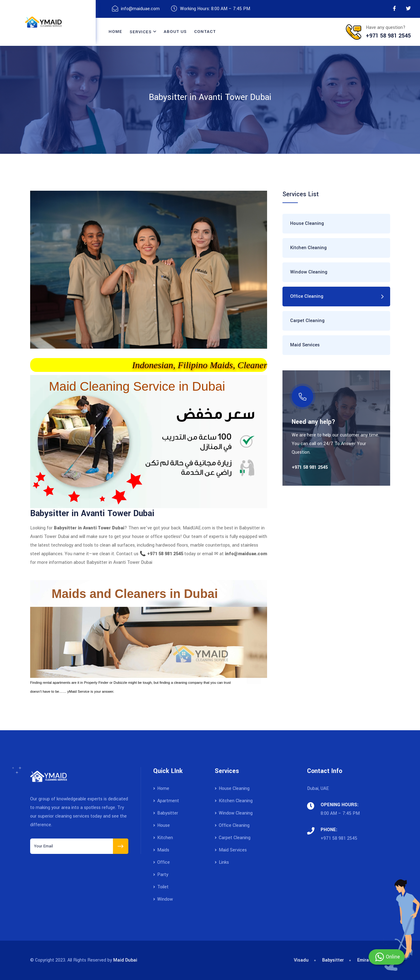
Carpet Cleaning (307, 321)
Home (115, 32)
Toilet (161, 887)
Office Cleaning (307, 296)
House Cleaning (307, 223)
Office (162, 862)
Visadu (301, 960)
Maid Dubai (125, 960)
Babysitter (166, 813)
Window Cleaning (309, 272)
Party (161, 875)
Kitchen (163, 838)
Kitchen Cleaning (308, 248)
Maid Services (305, 345)
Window (163, 899)
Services (141, 32)
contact (205, 32)
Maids (161, 850)
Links (222, 862)
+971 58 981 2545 (339, 838)
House (162, 825)
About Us (175, 32)
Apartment (166, 801)
